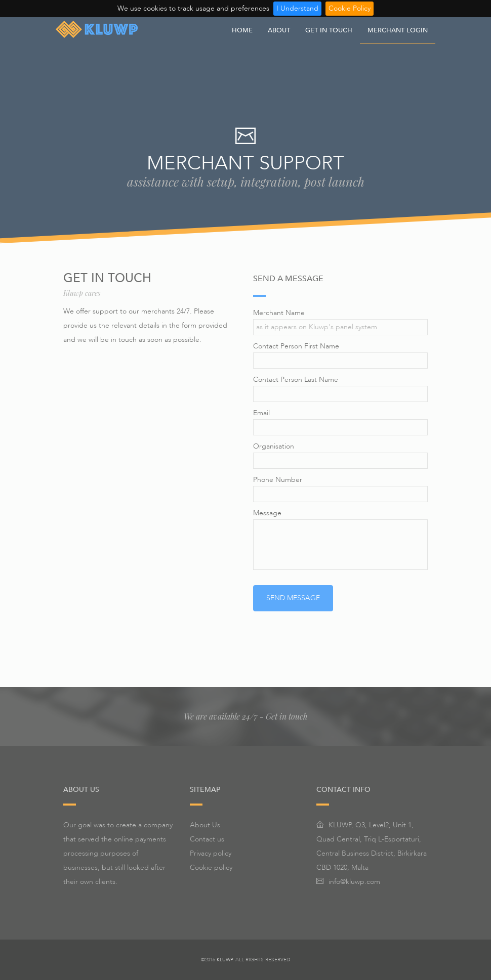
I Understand (297, 8)
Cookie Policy (350, 8)
